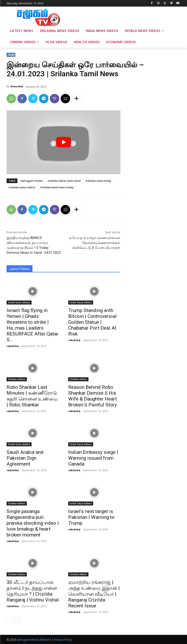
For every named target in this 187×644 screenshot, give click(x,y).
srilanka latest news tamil (64, 181)
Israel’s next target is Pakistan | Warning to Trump (91, 517)
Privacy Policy (63, 640)
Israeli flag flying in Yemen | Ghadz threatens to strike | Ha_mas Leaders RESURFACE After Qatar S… (32, 325)
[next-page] (17, 621)
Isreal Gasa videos (19, 302)
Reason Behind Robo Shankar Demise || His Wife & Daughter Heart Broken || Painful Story (93, 396)
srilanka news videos (22, 187)
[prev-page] (10, 621)
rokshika (13, 346)
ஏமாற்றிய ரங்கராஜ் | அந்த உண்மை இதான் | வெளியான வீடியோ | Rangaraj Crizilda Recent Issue (94, 594)
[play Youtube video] (64, 142)
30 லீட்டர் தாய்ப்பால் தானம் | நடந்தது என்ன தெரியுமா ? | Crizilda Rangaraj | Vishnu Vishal (33, 591)
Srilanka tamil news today (57, 187)
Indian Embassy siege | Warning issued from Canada (93, 458)
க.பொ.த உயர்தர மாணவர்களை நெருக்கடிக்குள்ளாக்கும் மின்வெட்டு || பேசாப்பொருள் (95, 243)
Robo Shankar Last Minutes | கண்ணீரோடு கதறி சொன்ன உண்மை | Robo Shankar (32, 396)
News (11, 55)
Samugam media (32, 181)
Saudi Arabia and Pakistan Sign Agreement (25, 458)
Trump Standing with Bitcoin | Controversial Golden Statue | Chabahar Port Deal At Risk (92, 322)
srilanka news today (98, 181)
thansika (17, 86)
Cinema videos (17, 379)
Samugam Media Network (34, 640)
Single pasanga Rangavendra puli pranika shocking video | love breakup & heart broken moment (33, 523)
